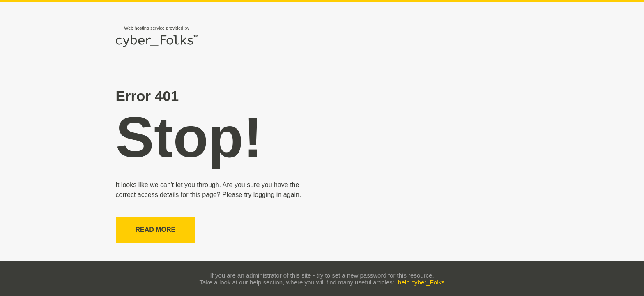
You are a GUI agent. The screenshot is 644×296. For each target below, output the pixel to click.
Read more (156, 230)
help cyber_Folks (421, 282)
